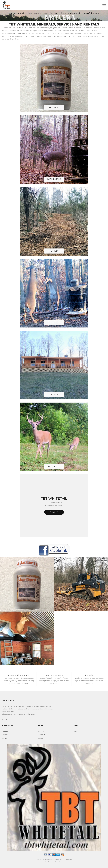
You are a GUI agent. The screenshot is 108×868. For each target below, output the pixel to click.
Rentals (54, 395)
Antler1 (18, 28)
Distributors (54, 179)
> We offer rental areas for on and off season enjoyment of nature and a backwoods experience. (89, 681)
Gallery (54, 323)
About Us (41, 731)
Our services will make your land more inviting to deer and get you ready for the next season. (54, 681)
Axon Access (59, 862)
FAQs (76, 731)
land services (19, 33)
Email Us (54, 512)
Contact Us (41, 735)
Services (54, 251)
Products (54, 107)
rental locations (72, 36)
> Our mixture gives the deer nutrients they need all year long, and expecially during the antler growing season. (19, 681)
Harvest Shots (54, 466)
